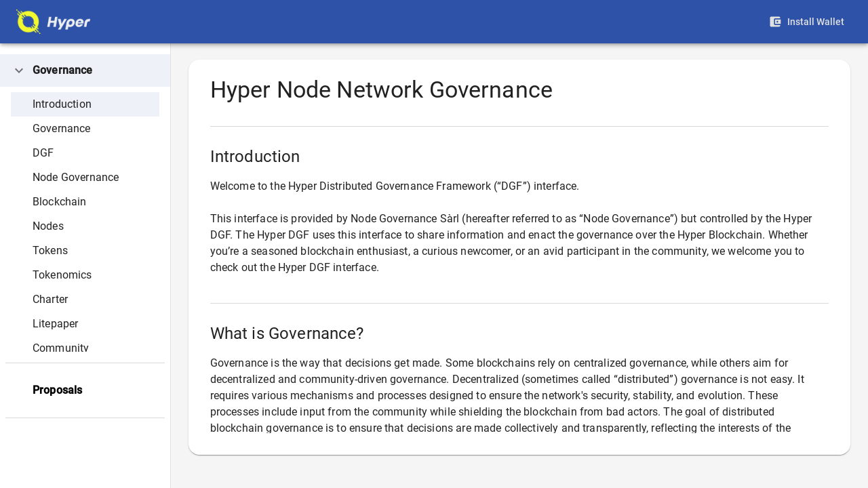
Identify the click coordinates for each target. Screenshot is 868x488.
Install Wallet (809, 22)
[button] (85, 70)
